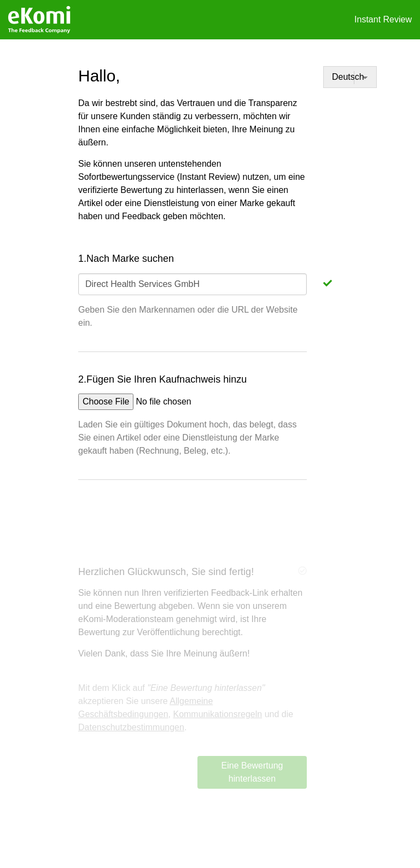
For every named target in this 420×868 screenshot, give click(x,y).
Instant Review (383, 19)
